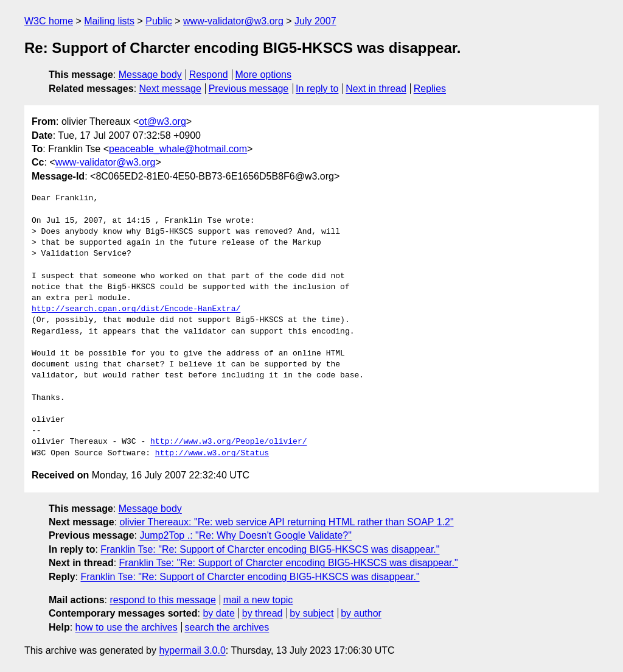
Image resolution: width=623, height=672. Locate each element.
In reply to (317, 89)
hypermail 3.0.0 (192, 650)
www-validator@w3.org (233, 21)
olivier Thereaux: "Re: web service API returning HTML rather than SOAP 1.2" (287, 522)
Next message (170, 89)
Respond (209, 75)
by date (218, 613)
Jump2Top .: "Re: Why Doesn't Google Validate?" (245, 535)
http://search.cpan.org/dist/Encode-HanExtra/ (136, 309)
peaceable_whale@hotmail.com (178, 149)
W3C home (49, 21)
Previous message (249, 89)
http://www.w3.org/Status (212, 453)
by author (361, 613)
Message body (150, 75)
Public (159, 21)
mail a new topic (258, 600)
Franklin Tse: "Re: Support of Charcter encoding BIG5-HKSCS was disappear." (270, 549)
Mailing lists (109, 21)
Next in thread (376, 89)
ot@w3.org (162, 121)
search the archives (227, 627)
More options (264, 75)
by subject (311, 613)
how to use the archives (127, 627)
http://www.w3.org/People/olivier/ (228, 442)
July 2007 (315, 21)
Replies (430, 89)
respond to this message (162, 600)
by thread (263, 613)
